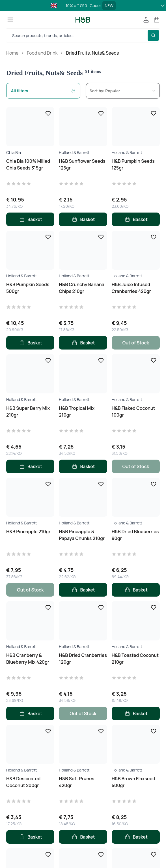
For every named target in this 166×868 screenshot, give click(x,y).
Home (12, 53)
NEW (109, 6)
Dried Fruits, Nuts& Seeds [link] (92, 53)
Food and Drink (42, 53)
